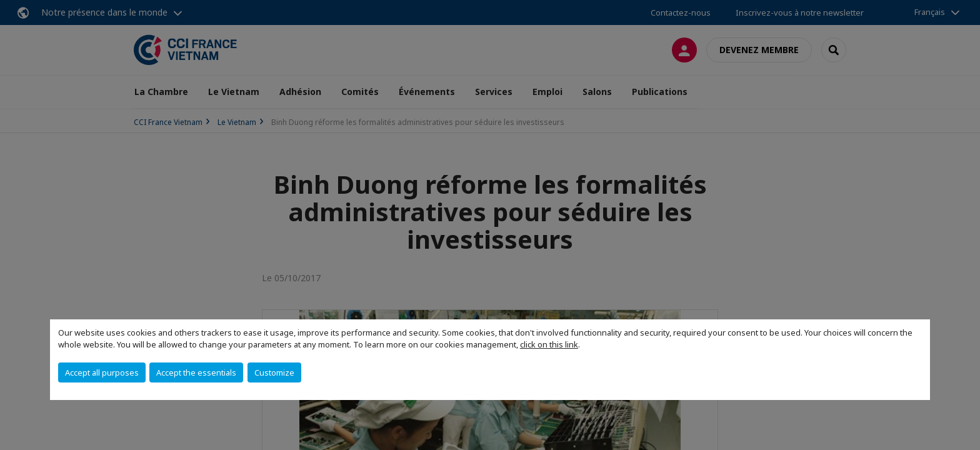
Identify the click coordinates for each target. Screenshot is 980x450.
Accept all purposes (102, 372)
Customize (274, 372)
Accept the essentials (196, 372)
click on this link (549, 344)
